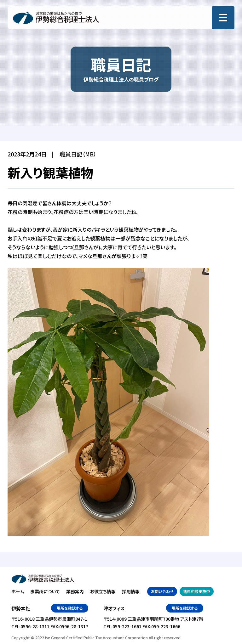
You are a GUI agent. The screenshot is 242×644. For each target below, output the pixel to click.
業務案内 (75, 591)
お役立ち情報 (103, 591)
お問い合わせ (162, 591)
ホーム (18, 591)
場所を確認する (70, 608)
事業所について (45, 591)
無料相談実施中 (197, 591)
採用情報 (131, 591)
